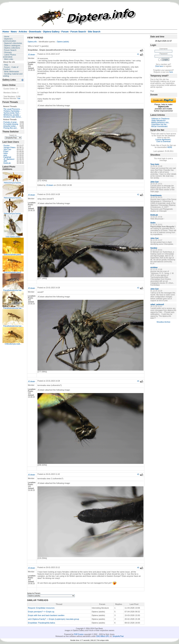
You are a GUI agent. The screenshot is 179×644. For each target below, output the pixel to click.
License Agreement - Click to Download (163, 141)
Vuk (19, 98)
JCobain (31, 55)
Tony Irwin (155, 164)
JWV (5, 161)
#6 (138, 568)
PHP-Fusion (79, 634)
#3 (138, 288)
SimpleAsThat (118, 636)
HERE (170, 147)
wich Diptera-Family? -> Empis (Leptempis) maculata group (53, 619)
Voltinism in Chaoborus (160, 119)
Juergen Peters (10, 148)
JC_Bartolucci (9, 159)
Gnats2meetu (156, 195)
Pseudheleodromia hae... (13, 290)
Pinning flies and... (11, 128)
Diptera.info (32, 42)
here (171, 72)
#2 (138, 195)
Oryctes (7, 146)
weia (5, 155)
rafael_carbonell (157, 304)
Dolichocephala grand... (13, 255)
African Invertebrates (159, 126)
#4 (138, 381)
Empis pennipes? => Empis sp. (41, 612)
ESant (6, 151)
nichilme (154, 267)
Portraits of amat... (11, 122)
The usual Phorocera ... (13, 109)
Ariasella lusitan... (10, 126)
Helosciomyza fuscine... (13, 183)
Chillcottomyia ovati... (13, 344)
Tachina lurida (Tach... (12, 113)
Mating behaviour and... (161, 123)
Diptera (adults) (63, 42)
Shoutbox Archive (163, 322)
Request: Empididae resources (41, 608)
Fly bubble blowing (11, 124)
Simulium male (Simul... (13, 117)
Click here (159, 66)
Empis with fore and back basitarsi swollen (46, 615)
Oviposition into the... (160, 124)
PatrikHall (7, 157)
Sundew (154, 248)
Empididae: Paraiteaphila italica (41, 623)
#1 (138, 54)
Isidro (6, 153)
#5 (138, 474)
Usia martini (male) (13, 237)
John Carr (7, 149)
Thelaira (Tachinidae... (12, 111)
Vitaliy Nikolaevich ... (160, 121)
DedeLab (7, 163)
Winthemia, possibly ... (12, 115)
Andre (153, 223)
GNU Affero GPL (103, 636)
